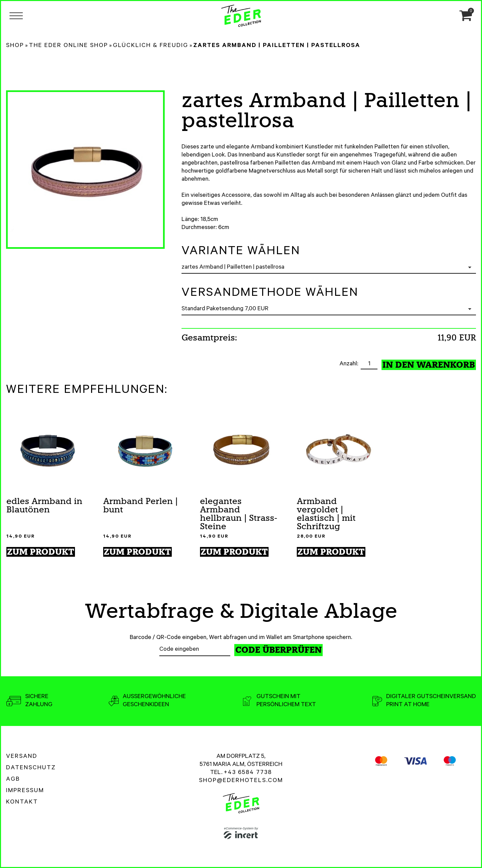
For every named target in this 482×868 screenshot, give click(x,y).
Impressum (25, 791)
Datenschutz (31, 768)
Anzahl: (350, 364)
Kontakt (22, 803)
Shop (15, 46)
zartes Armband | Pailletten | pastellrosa (277, 46)
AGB (13, 780)
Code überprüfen (278, 650)
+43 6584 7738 (248, 773)
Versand (22, 757)
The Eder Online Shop (68, 46)
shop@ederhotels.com (241, 781)
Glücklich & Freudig (151, 46)
